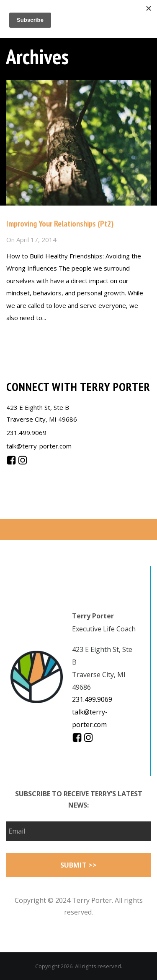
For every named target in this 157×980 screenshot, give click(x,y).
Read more (22, 336)
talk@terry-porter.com (39, 446)
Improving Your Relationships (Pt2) (60, 224)
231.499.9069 (26, 433)
